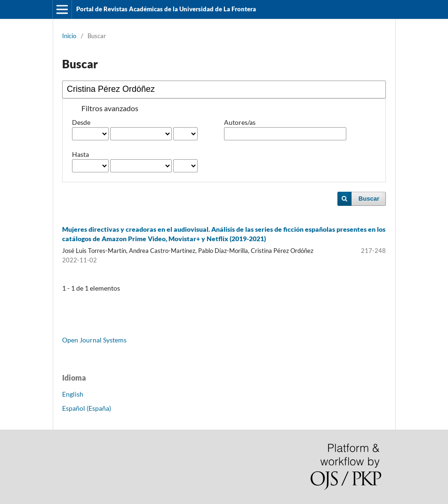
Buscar (369, 199)
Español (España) (87, 408)
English (73, 394)
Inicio (69, 36)
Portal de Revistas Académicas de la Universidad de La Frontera (166, 9)
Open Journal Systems (94, 340)
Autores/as (240, 122)
